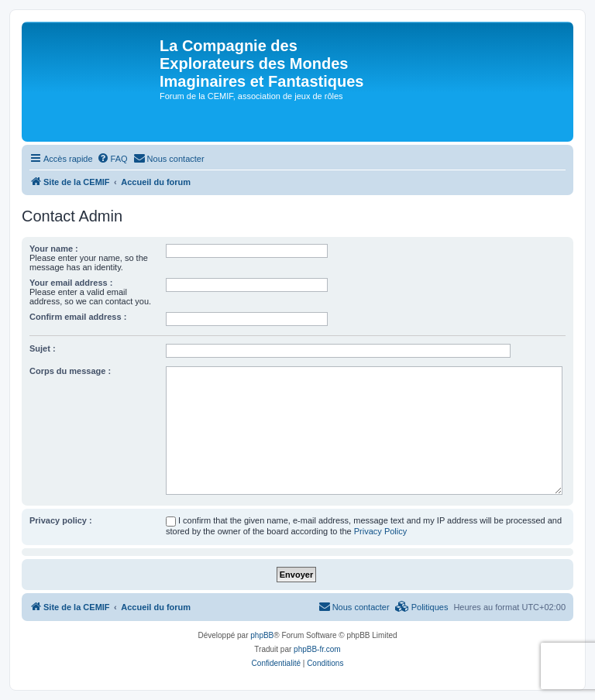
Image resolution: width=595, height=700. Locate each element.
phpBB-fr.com (317, 649)
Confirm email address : (78, 317)
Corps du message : (70, 371)
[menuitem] (112, 159)
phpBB (262, 635)
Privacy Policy (380, 531)
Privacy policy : (61, 520)
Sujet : (43, 348)
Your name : (54, 249)
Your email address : (71, 283)
